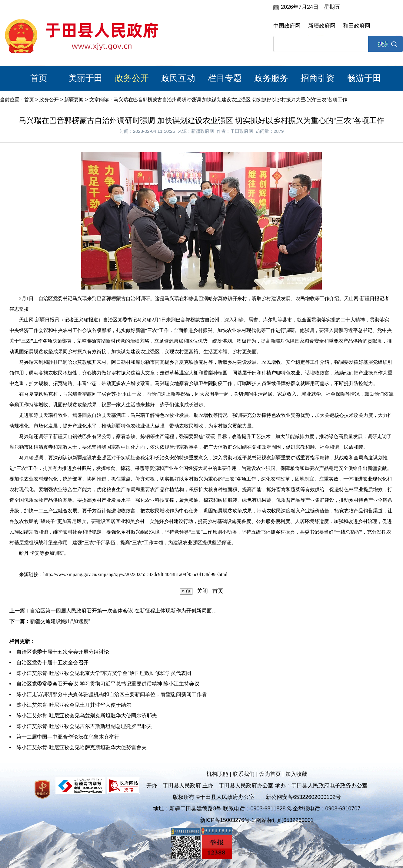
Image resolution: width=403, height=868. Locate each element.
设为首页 (270, 774)
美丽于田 (85, 78)
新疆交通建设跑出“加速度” (60, 621)
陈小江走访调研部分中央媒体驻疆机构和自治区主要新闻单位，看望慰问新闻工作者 (112, 694)
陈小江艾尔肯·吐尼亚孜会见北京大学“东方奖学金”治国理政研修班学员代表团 (104, 673)
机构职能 (217, 774)
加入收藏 (296, 774)
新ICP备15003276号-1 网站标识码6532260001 (257, 820)
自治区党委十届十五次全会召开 (52, 663)
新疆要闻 (74, 100)
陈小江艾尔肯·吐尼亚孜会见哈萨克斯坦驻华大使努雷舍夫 (82, 747)
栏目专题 (225, 78)
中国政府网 (287, 26)
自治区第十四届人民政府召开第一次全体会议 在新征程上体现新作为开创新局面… (123, 611)
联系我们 (244, 774)
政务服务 (271, 78)
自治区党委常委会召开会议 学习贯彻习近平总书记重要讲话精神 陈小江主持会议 (108, 684)
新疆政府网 (322, 26)
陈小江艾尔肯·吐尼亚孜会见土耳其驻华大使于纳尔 (74, 705)
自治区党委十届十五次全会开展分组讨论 (63, 652)
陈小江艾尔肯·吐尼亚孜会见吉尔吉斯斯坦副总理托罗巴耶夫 (84, 726)
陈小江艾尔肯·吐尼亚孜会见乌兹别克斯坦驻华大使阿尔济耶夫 (87, 716)
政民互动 (178, 78)
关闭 (202, 591)
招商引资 (318, 78)
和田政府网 (357, 26)
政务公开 (132, 78)
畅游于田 (364, 78)
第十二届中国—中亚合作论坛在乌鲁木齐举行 (68, 737)
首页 (39, 78)
